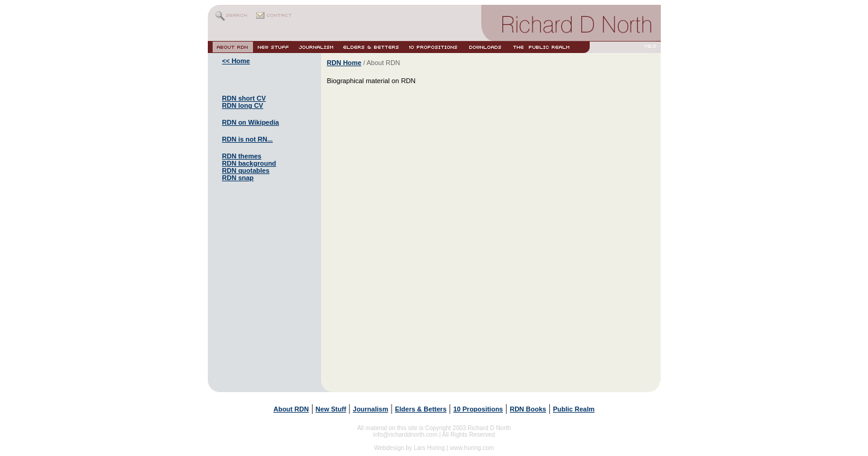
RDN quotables (246, 170)
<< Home (236, 61)
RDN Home (344, 63)
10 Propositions (478, 409)
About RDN (291, 409)
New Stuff (331, 409)
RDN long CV (243, 105)
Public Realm (574, 409)
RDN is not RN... (248, 139)
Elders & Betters (421, 409)
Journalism (371, 409)
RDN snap (238, 178)
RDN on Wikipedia (251, 122)
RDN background (249, 163)
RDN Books (528, 409)
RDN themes (242, 156)
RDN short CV (244, 98)
